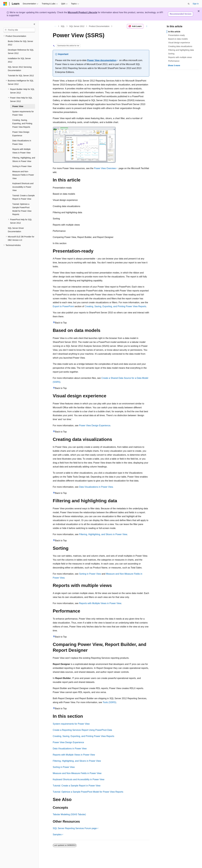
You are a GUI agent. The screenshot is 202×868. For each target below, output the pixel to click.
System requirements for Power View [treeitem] (23, 113)
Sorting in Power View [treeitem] (22, 166)
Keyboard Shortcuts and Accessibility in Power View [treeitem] (23, 187)
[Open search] (189, 4)
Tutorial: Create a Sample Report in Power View (77, 786)
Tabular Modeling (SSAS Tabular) (69, 814)
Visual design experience (179, 43)
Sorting (171, 54)
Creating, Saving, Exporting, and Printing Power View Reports (115, 306)
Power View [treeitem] (18, 106)
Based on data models (178, 39)
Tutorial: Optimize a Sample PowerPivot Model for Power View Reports (88, 792)
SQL (63, 26)
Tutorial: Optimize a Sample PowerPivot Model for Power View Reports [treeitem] (22, 209)
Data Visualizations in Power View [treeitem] (22, 142)
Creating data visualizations (180, 46)
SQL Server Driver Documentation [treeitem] (16, 230)
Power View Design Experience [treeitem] (21, 134)
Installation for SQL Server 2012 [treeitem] (19, 60)
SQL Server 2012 (77, 26)
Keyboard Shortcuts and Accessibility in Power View (79, 779)
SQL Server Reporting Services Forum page (75, 828)
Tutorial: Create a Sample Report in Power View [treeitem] (23, 197)
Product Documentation (99, 26)
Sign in (196, 4)
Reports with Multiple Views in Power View (100, 603)
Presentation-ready (176, 35)
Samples (57, 835)
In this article (174, 32)
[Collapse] (34, 24)
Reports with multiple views (180, 57)
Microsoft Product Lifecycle (82, 12)
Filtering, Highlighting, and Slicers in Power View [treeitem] (24, 159)
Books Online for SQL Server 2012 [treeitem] (20, 43)
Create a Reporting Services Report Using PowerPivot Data (82, 730)
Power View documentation (102, 60)
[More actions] (147, 26)
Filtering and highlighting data (181, 50)
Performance (174, 61)
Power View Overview (105, 168)
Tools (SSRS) (109, 702)
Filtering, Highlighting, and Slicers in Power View (103, 534)
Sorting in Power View (90, 574)
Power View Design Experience (95, 426)
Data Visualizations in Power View (96, 487)
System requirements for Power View (71, 724)
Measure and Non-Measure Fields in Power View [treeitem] (23, 175)
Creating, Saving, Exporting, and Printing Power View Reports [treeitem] (22, 124)
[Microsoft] (5, 4)
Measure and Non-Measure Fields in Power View (77, 773)
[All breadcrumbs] (55, 26)
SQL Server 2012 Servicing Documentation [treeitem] (20, 69)
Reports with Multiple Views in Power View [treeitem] (21, 151)
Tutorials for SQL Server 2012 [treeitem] (21, 76)
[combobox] (19, 30)
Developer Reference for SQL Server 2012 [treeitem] (21, 52)
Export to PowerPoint (63, 306)
